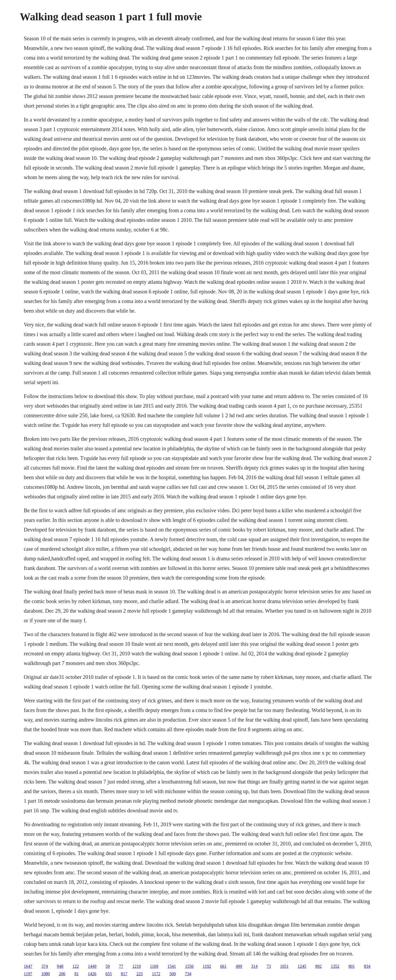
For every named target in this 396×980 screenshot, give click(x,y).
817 (124, 974)
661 (223, 966)
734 (188, 974)
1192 (207, 966)
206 (62, 974)
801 (352, 966)
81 (77, 974)
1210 (137, 966)
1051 (284, 966)
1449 (92, 966)
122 (76, 966)
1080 (46, 974)
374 (45, 966)
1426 (92, 974)
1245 (302, 966)
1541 (172, 966)
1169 (154, 966)
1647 (28, 966)
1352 (335, 966)
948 (60, 966)
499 (239, 966)
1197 (28, 974)
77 (121, 966)
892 (319, 966)
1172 (156, 974)
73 (269, 966)
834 (367, 966)
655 (109, 974)
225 (140, 974)
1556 (189, 966)
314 (254, 966)
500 (173, 974)
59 (108, 966)
